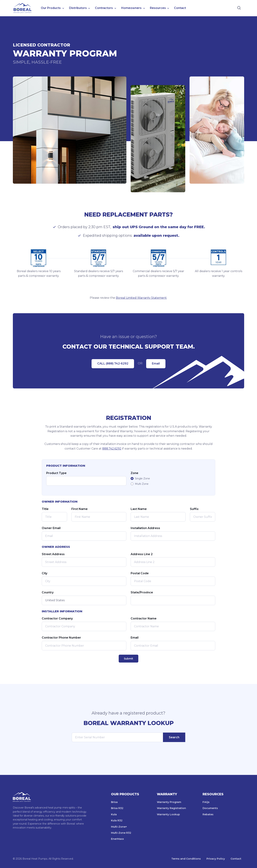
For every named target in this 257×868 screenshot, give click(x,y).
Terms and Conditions (186, 859)
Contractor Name (144, 618)
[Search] (239, 8)
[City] (84, 581)
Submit (128, 659)
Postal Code (140, 573)
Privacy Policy (216, 859)
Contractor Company (57, 618)
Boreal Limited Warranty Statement (141, 298)
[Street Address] (84, 562)
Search (174, 737)
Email (156, 364)
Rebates (208, 814)
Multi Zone (142, 484)
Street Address (53, 554)
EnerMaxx (117, 839)
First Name (80, 509)
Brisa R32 (117, 808)
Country (48, 592)
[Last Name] (158, 517)
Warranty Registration (171, 808)
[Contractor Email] (173, 646)
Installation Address (145, 528)
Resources (158, 8)
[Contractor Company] (84, 627)
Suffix (194, 509)
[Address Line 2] (173, 562)
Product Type (56, 473)
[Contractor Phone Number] (84, 646)
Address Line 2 (142, 554)
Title (45, 509)
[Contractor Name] (173, 627)
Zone (134, 473)
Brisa (114, 802)
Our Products (51, 8)
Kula (114, 814)
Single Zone (142, 478)
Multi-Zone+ (119, 827)
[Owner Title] (54, 517)
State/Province (142, 592)
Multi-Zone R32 (121, 833)
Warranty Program (169, 802)
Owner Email (51, 528)
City (45, 573)
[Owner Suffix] (203, 517)
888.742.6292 (112, 449)
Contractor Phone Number (61, 638)
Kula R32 (117, 820)
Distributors (78, 8)
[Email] (84, 536)
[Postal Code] (173, 581)
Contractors (104, 8)
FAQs (206, 802)
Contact (180, 8)
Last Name (139, 509)
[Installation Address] (173, 536)
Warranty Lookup (168, 814)
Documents (210, 808)
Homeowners (131, 8)
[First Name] (99, 517)
